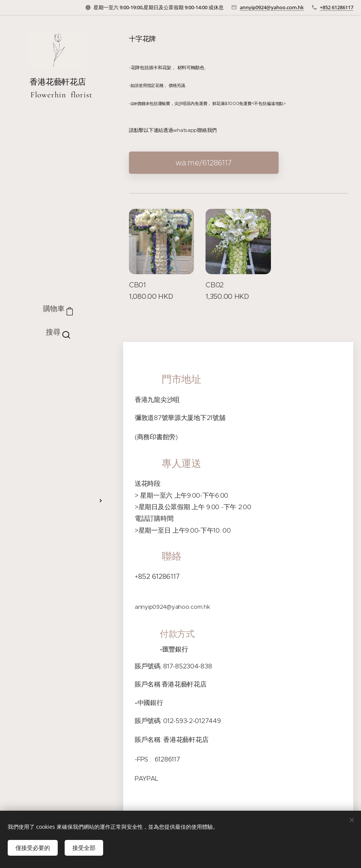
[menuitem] (58, 364)
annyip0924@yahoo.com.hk (272, 7)
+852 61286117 (337, 7)
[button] (58, 332)
